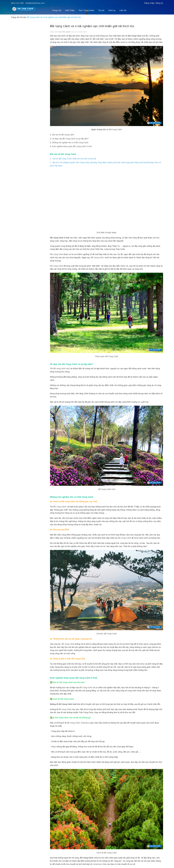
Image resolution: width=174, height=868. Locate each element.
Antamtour (85, 723)
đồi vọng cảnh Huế (61, 369)
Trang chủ (57, 10)
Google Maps (111, 233)
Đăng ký (159, 3)
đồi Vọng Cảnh (135, 36)
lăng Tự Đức (85, 246)
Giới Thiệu (70, 10)
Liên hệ (123, 10)
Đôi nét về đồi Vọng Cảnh (63, 135)
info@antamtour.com (35, 3)
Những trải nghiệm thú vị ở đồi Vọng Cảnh (70, 143)
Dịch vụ (112, 10)
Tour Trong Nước (86, 10)
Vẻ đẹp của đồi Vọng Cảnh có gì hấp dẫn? (70, 139)
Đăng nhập (149, 3)
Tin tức (101, 10)
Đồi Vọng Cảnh (115, 129)
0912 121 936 (17, 3)
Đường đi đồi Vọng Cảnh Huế (63, 704)
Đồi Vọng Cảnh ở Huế (60, 238)
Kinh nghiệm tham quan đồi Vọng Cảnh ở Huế (72, 146)
